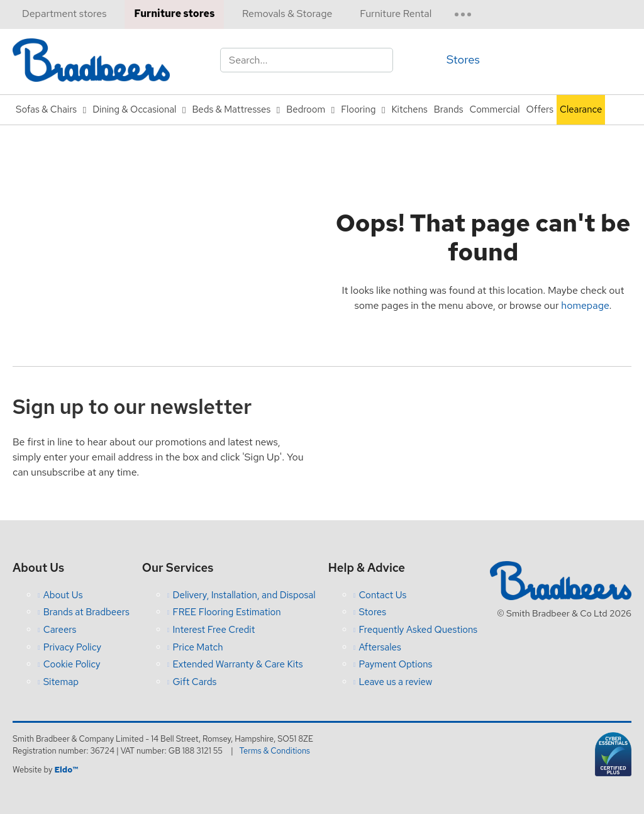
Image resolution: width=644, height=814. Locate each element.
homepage (585, 305)
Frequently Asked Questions (418, 630)
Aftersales (380, 647)
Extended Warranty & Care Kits (237, 664)
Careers (60, 630)
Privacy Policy (72, 647)
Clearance (581, 109)
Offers (540, 109)
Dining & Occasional (134, 109)
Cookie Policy (72, 664)
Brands (449, 109)
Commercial (495, 109)
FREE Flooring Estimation (226, 612)
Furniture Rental (396, 14)
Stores (463, 59)
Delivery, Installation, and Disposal (244, 595)
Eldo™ (66, 770)
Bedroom (306, 109)
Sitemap (61, 682)
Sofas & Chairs (46, 109)
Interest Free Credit (214, 630)
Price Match (197, 647)
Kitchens (409, 109)
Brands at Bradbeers (86, 612)
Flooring (358, 109)
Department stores (64, 14)
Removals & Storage (287, 14)
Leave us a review (395, 682)
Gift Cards (194, 682)
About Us (63, 595)
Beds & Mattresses (231, 109)
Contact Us (382, 595)
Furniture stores (174, 14)
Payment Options (395, 664)
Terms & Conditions (275, 751)
